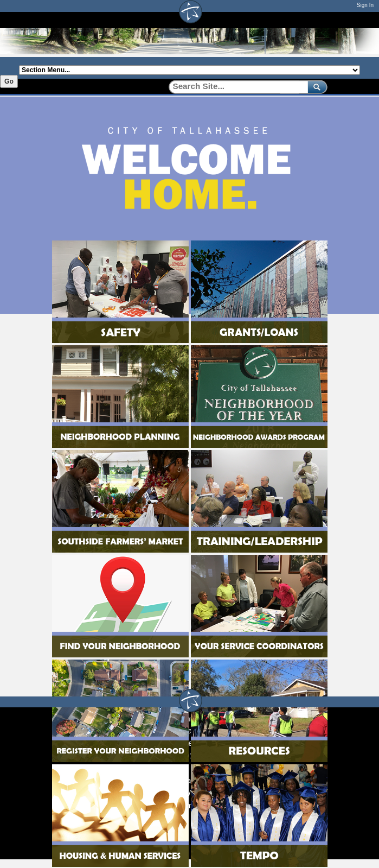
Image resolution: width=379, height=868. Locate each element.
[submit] (315, 87)
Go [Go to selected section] (9, 81)
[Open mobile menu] (355, 20)
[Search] (235, 87)
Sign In (365, 5)
